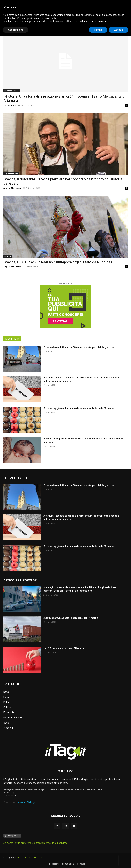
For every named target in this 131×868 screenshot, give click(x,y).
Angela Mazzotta (12, 188)
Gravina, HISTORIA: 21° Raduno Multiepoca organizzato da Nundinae (58, 262)
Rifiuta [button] (98, 861)
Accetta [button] (118, 861)
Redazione (9, 105)
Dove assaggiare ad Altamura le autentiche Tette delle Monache (79, 408)
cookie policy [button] (51, 850)
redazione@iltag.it (26, 802)
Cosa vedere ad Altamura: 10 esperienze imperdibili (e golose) (79, 347)
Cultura (8, 256)
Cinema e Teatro (12, 91)
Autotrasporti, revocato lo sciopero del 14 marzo (71, 618)
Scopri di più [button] (15, 861)
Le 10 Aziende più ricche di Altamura (64, 648)
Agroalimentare (11, 173)
